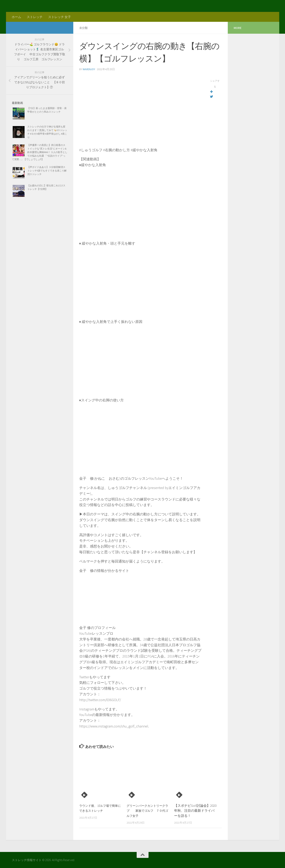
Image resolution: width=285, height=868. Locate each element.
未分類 (84, 28)
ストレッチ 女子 (60, 17)
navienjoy (89, 69)
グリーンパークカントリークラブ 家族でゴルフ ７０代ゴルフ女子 (147, 810)
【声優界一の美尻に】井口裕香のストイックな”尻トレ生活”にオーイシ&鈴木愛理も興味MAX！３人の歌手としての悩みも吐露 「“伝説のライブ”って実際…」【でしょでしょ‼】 (40, 152)
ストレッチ (35, 17)
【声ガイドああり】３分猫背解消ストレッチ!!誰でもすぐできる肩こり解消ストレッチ (47, 171)
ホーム (16, 17)
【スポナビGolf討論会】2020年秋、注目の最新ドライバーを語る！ (195, 810)
